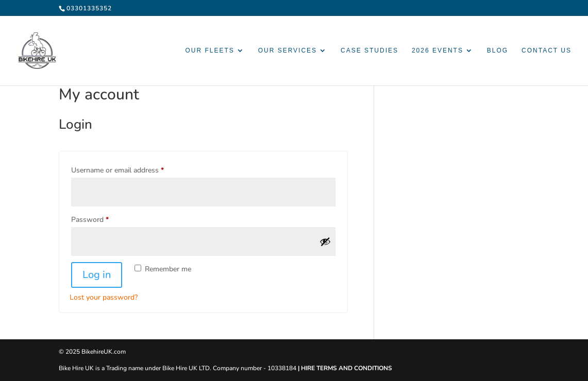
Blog (498, 50)
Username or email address (131, 169)
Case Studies (369, 50)
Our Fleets (209, 50)
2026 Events (438, 50)
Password (104, 219)
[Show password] (325, 241)
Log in (97, 275)
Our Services (288, 50)
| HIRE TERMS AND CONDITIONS (345, 368)
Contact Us (547, 50)
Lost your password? (104, 297)
